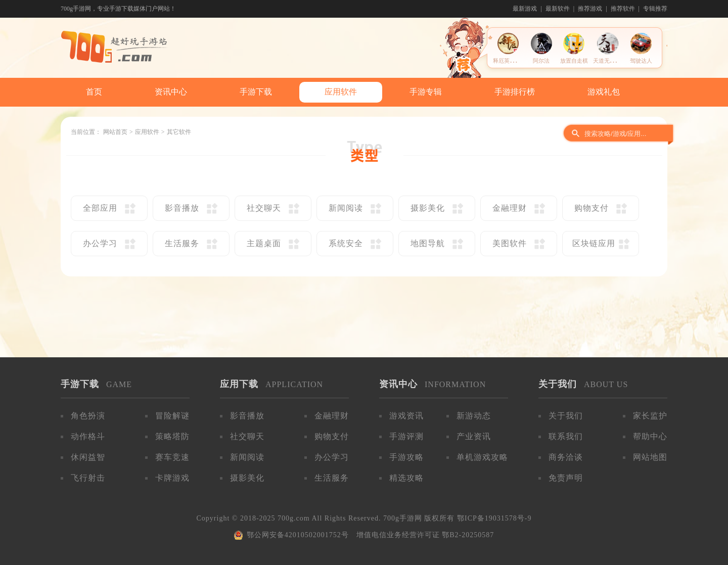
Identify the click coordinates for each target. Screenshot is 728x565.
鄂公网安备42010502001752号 (298, 535)
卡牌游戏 (172, 478)
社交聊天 (247, 436)
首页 (94, 92)
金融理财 (332, 416)
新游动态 (474, 416)
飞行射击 (88, 478)
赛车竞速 (172, 457)
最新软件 (558, 9)
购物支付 (332, 436)
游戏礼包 (604, 92)
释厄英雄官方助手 (515, 61)
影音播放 (247, 416)
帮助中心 (650, 436)
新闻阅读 (247, 457)
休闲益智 (88, 457)
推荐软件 (623, 9)
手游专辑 (426, 92)
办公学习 (332, 457)
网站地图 (650, 457)
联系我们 (566, 436)
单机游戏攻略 (482, 457)
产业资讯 (474, 436)
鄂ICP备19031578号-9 (494, 518)
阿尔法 (541, 61)
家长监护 (650, 416)
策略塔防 (172, 436)
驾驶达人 (641, 61)
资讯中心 (171, 92)
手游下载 (256, 92)
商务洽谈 (566, 457)
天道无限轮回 (610, 61)
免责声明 (566, 478)
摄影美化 (247, 478)
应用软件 (341, 92)
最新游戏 (525, 9)
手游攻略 (406, 457)
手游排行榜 (515, 92)
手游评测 (406, 436)
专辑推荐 (655, 9)
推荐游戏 (590, 9)
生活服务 (332, 478)
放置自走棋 (574, 61)
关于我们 (566, 416)
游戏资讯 (406, 416)
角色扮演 (88, 416)
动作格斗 (88, 436)
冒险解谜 (172, 416)
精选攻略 (406, 478)
